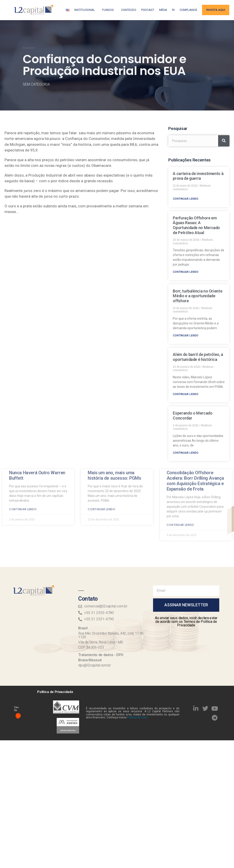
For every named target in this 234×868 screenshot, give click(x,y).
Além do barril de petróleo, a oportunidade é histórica (198, 357)
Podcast (148, 10)
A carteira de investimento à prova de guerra (198, 176)
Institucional (86, 10)
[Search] (224, 141)
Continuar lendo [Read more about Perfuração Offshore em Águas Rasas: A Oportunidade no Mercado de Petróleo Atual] (186, 272)
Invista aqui (216, 10)
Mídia (163, 10)
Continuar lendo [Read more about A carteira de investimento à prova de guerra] (186, 199)
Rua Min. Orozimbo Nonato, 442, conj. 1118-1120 (111, 635)
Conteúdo (129, 10)
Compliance (188, 10)
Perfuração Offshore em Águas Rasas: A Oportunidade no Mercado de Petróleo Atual (196, 225)
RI (173, 10)
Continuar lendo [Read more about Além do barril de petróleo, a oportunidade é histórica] (186, 394)
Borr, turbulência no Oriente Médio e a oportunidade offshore (197, 296)
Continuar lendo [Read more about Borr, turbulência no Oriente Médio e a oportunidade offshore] (186, 336)
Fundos (109, 10)
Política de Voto (137, 717)
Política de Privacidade (55, 692)
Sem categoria (36, 84)
